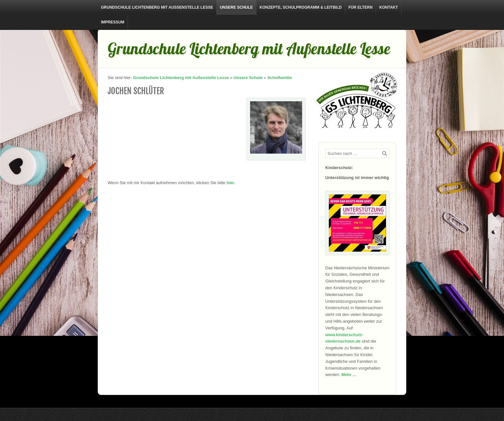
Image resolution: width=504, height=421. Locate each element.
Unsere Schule (236, 7)
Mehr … (349, 375)
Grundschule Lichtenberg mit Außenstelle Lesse (157, 7)
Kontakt (389, 7)
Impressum (113, 22)
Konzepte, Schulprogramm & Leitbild (301, 7)
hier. (231, 183)
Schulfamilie (280, 78)
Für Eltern (360, 7)
